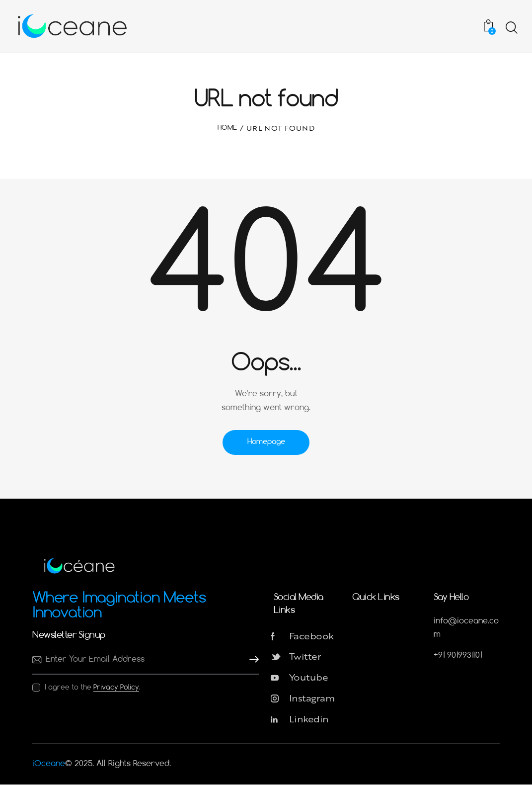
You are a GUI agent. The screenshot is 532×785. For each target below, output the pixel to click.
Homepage (266, 442)
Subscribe (251, 660)
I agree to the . (93, 688)
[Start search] (511, 28)
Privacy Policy (116, 688)
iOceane (49, 764)
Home (227, 128)
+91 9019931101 (458, 655)
